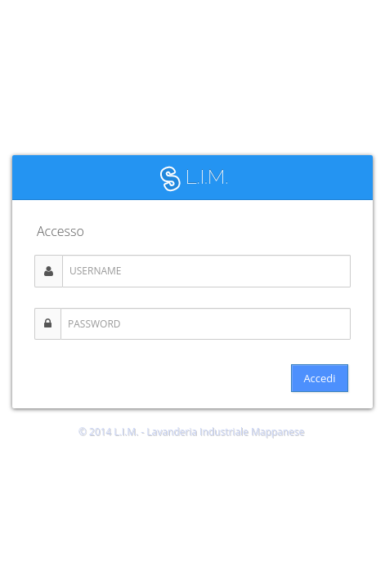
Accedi (319, 378)
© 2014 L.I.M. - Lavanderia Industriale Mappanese (192, 432)
